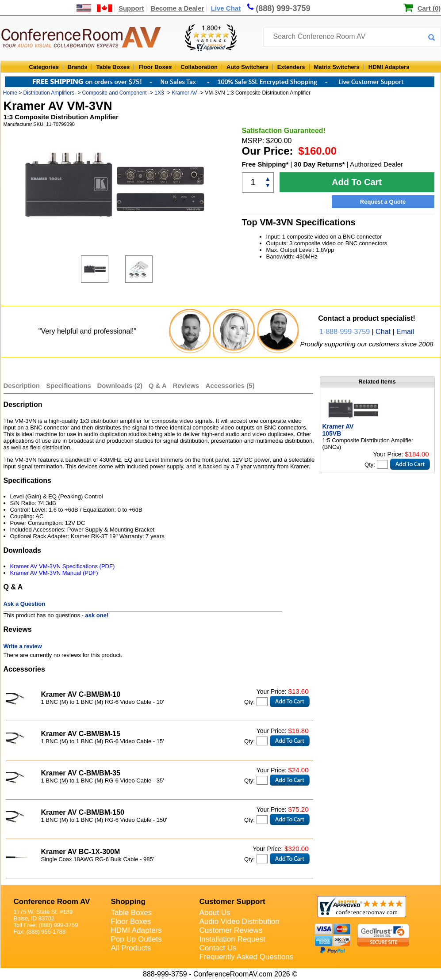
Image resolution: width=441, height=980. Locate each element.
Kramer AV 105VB (338, 430)
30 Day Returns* (320, 164)
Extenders (291, 67)
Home (10, 93)
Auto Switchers (247, 67)
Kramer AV (184, 93)
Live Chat (226, 8)
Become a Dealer (178, 8)
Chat (383, 332)
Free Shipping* (265, 164)
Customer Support (232, 902)
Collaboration (199, 67)
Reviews (187, 386)
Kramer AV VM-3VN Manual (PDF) (54, 573)
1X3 (159, 93)
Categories (44, 67)
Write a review (23, 646)
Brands (78, 67)
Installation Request (232, 939)
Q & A (159, 386)
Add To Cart (357, 182)
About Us (215, 913)
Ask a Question (25, 604)
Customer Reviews (231, 930)
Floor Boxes (155, 67)
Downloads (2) (120, 386)
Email (405, 332)
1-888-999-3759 (345, 332)
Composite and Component (115, 93)
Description (22, 386)
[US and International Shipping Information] (94, 8)
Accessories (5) (230, 386)
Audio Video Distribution (240, 921)
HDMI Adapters (389, 67)
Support (131, 8)
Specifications (69, 386)
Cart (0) (429, 8)
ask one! (97, 615)
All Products (131, 948)
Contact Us (218, 948)
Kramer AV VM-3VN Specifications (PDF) (63, 566)
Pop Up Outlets (136, 939)
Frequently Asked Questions (247, 957)
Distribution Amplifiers (49, 93)
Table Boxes (113, 67)
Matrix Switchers (337, 67)
